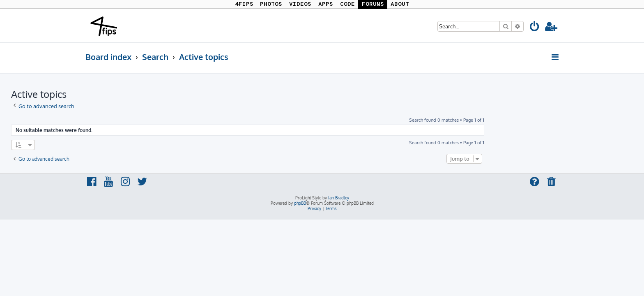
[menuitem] (535, 28)
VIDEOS (300, 4)
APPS (326, 4)
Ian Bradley (339, 198)
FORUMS (373, 4)
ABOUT (400, 4)
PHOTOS (271, 4)
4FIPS (244, 4)
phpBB (300, 203)
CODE (347, 4)
